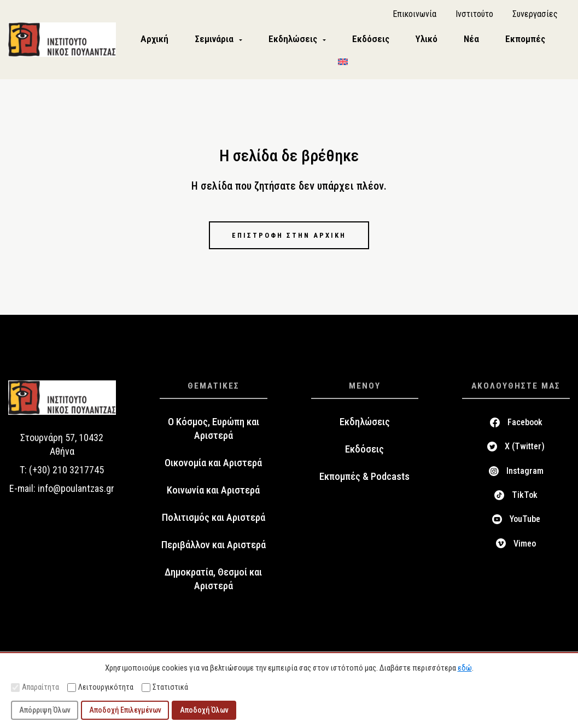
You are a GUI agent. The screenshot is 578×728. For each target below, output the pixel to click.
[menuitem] (349, 64)
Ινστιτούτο (474, 17)
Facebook (525, 428)
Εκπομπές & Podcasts (364, 482)
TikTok (525, 500)
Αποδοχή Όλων (204, 710)
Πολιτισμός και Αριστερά (214, 523)
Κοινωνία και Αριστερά (213, 496)
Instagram (525, 476)
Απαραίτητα (35, 687)
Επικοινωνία (414, 17)
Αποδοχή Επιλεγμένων (125, 710)
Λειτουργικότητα (100, 687)
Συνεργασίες (535, 17)
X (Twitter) (525, 452)
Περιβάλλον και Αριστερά (214, 550)
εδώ (465, 668)
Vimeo (525, 548)
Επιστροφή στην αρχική (289, 240)
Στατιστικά (165, 687)
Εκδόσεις (364, 455)
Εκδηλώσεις (365, 427)
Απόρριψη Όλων (45, 710)
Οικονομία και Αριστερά (213, 468)
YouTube (525, 524)
